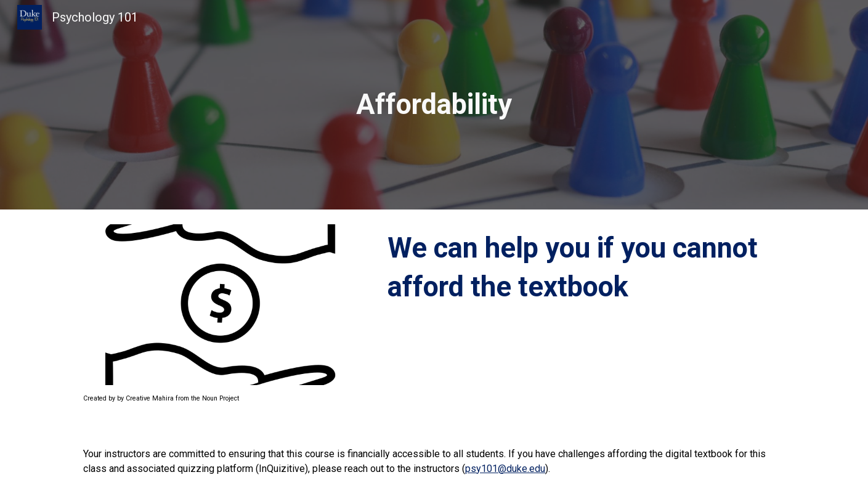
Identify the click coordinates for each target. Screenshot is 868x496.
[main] (434, 105)
